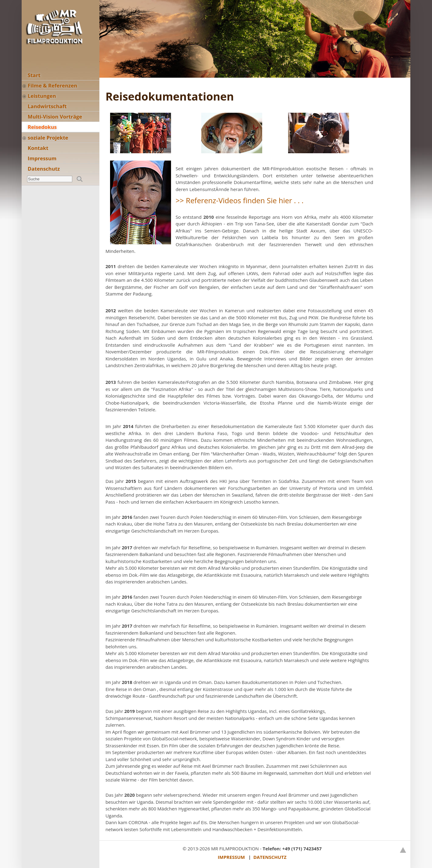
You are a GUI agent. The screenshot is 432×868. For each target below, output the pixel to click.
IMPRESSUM (231, 857)
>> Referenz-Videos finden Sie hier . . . (240, 200)
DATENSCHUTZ (270, 857)
